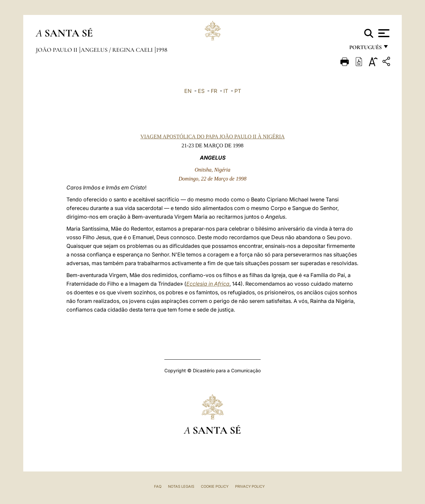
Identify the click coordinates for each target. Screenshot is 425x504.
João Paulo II (57, 50)
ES (201, 91)
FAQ (158, 486)
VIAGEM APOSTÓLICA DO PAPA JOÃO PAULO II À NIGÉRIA (213, 137)
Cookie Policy (215, 486)
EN (188, 91)
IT (226, 91)
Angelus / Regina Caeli (117, 50)
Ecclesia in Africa (208, 284)
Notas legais (181, 486)
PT (238, 91)
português (365, 49)
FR (214, 91)
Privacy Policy (250, 486)
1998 (162, 50)
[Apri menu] (383, 33)
